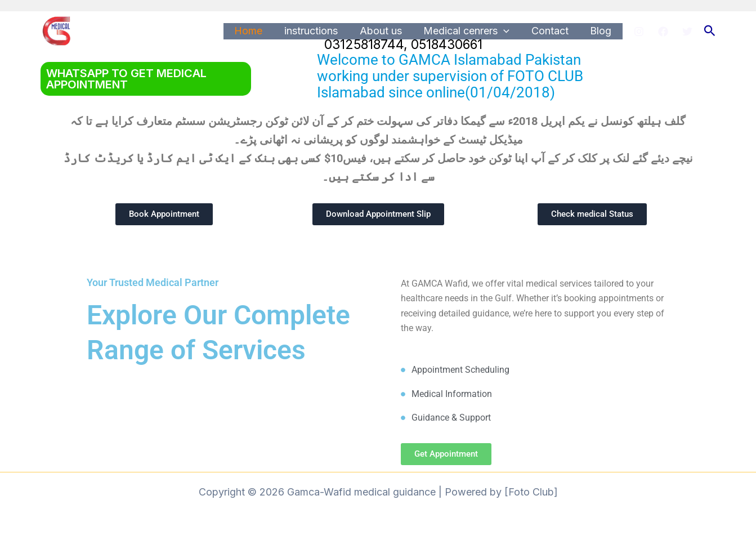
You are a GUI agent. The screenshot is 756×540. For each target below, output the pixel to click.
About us (386, 31)
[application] (507, 31)
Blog (602, 31)
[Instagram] (639, 32)
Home (257, 31)
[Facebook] (663, 32)
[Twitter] (687, 32)
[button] (710, 31)
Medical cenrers (470, 31)
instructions (318, 31)
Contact (552, 31)
